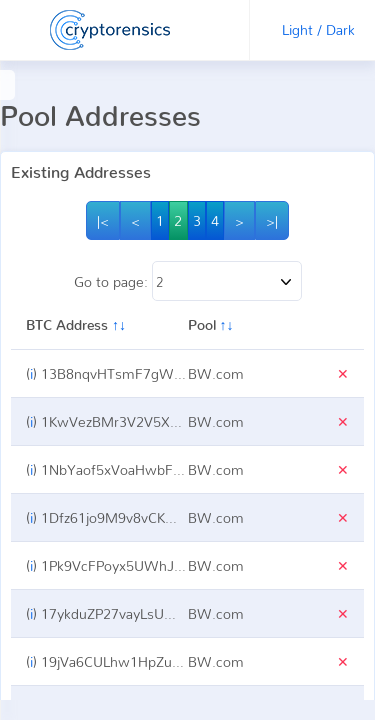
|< (104, 220)
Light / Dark (318, 29)
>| (272, 220)
